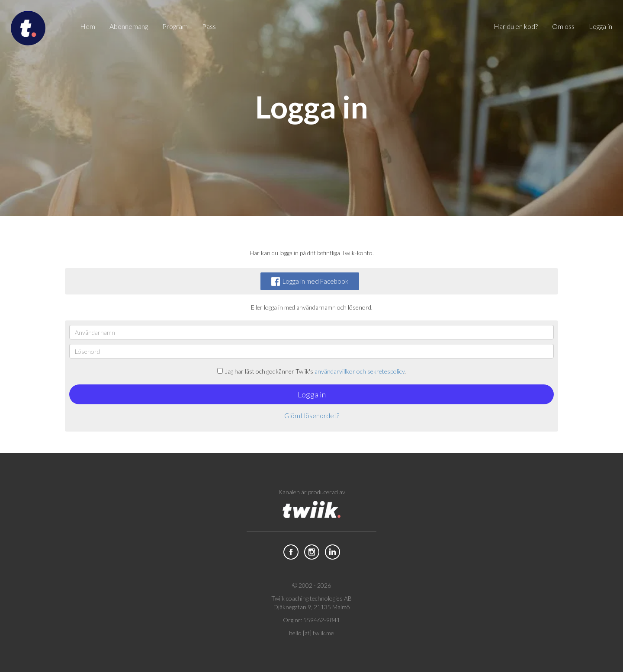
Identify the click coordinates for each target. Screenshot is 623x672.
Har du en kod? (516, 26)
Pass (209, 26)
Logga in (601, 26)
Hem (88, 26)
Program (175, 26)
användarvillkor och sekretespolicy (360, 371)
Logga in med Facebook (310, 282)
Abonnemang (129, 26)
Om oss (563, 26)
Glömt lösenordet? (312, 415)
